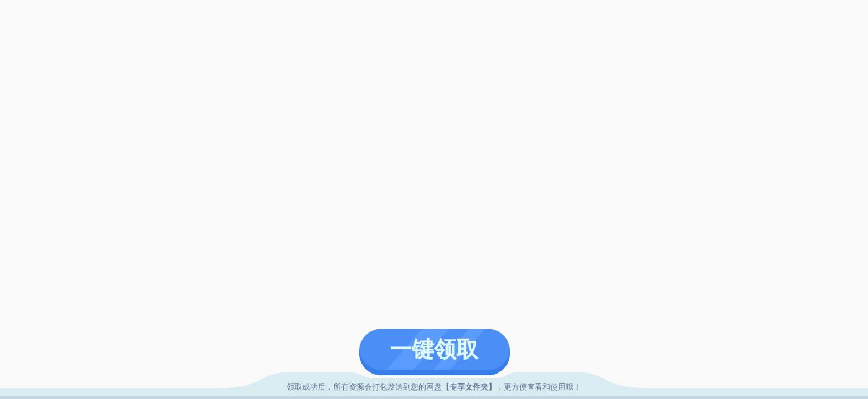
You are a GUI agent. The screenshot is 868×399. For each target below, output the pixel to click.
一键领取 (434, 349)
